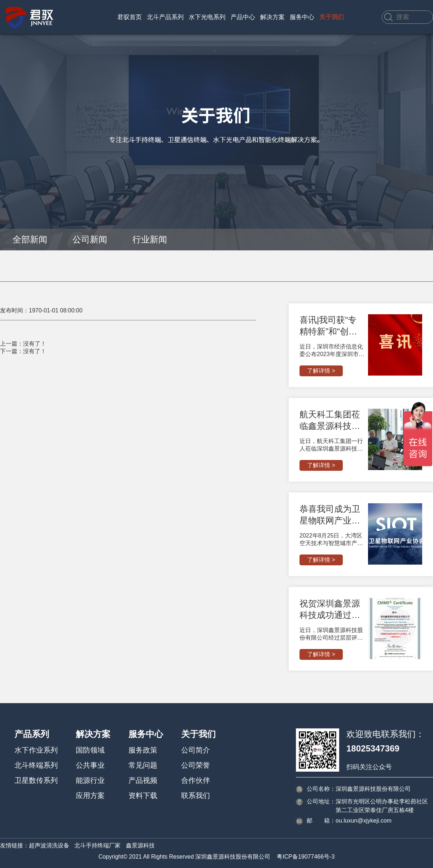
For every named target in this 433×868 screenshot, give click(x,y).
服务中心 (302, 17)
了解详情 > (321, 371)
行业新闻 (150, 239)
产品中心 (243, 17)
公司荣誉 (196, 765)
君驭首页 (130, 17)
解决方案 (272, 17)
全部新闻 (30, 239)
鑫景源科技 (140, 845)
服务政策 (143, 750)
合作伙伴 (196, 780)
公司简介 (196, 750)
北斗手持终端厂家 (97, 845)
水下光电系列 (207, 17)
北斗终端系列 (36, 765)
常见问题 (143, 765)
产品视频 (143, 780)
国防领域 (90, 750)
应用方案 (90, 795)
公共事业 (90, 765)
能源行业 (90, 780)
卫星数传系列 (36, 780)
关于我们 (332, 17)
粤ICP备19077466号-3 (306, 857)
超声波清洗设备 (49, 845)
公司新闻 (90, 239)
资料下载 (143, 795)
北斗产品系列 (165, 17)
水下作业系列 (36, 750)
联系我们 (196, 795)
